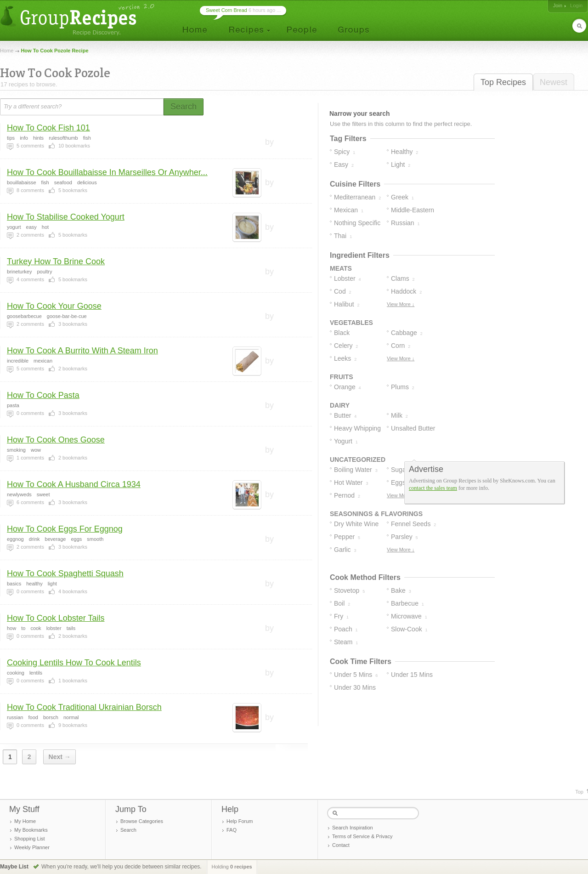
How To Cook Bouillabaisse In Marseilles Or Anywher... (107, 172)
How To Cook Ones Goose (56, 440)
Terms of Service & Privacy (362, 836)
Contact (341, 845)
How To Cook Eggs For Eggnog (65, 529)
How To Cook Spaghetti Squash (65, 573)
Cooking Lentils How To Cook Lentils (74, 663)
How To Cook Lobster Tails (56, 618)
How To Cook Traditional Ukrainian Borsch (84, 707)
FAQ (232, 830)
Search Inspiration (353, 828)
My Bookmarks (31, 830)
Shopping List (30, 839)
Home (7, 51)
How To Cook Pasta (43, 395)
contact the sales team (433, 488)
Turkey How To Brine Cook (56, 261)
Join (558, 6)
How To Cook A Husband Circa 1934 (74, 484)
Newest (554, 82)
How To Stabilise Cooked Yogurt (66, 217)
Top (579, 792)
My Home (25, 821)
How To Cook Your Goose (54, 306)
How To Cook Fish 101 (48, 128)
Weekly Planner (32, 847)
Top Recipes (503, 82)
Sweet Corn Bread (226, 10)
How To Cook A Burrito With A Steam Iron (82, 351)
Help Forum (240, 821)
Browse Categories (142, 821)
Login (576, 6)
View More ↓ (401, 304)
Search (128, 830)
